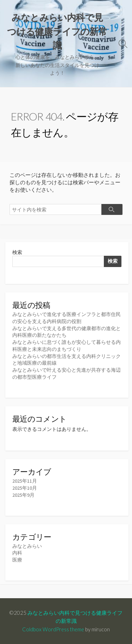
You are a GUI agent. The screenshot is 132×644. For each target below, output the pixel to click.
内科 (17, 553)
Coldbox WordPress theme (53, 629)
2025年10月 (25, 488)
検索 (17, 252)
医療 (17, 560)
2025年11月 (25, 481)
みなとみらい (27, 546)
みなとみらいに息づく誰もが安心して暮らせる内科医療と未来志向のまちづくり (67, 346)
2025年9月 (23, 495)
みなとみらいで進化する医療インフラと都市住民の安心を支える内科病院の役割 (67, 318)
